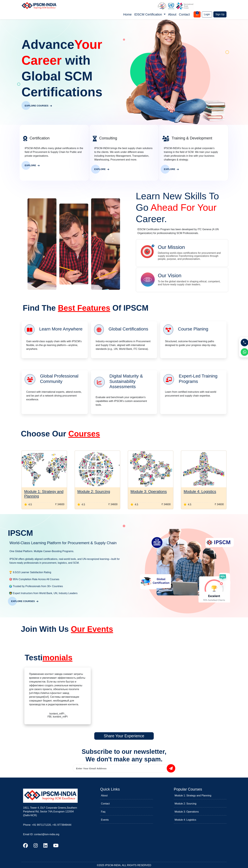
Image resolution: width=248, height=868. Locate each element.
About (172, 14)
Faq (103, 812)
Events (105, 820)
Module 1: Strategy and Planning (193, 796)
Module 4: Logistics (200, 492)
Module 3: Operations (149, 492)
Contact (184, 14)
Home (127, 14)
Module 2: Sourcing (94, 492)
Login (207, 14)
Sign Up (220, 14)
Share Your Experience (124, 736)
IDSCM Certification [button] (148, 14)
